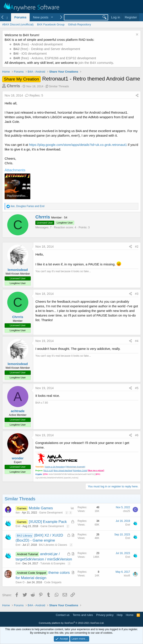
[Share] (137, 96)
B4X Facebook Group (51, 24)
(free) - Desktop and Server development (47, 49)
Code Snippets (53, 582)
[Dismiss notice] (137, 35)
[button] (52, 17)
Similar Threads (59, 86)
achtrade (18, 411)
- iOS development (30, 53)
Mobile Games (41, 508)
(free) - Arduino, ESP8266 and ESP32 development (55, 58)
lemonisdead (18, 270)
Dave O (20, 582)
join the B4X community (96, 63)
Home (130, 615)
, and (27, 206)
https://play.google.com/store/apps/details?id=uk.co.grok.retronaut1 (78, 145)
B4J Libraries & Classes (53, 545)
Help (120, 615)
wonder (18, 458)
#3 (137, 294)
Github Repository (80, 24)
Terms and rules (83, 615)
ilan (18, 513)
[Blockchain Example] (76, 467)
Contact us (63, 615)
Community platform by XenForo (72, 623)
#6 (137, 435)
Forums (20, 17)
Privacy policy (105, 615)
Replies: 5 (34, 95)
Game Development (51, 513)
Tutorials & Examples (53, 563)
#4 (137, 341)
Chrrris (13, 86)
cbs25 (127, 511)
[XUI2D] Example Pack (48, 522)
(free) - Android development (38, 44)
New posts (41, 17)
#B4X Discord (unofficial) (18, 24)
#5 (137, 388)
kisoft (127, 576)
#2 (137, 247)
